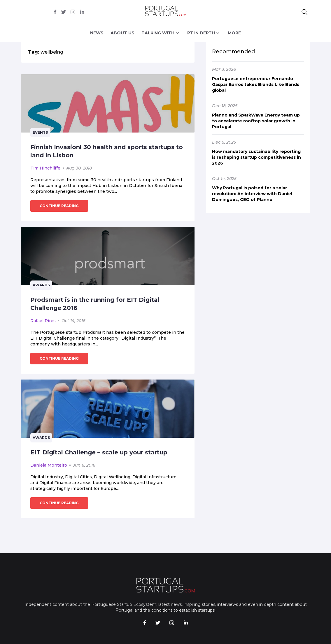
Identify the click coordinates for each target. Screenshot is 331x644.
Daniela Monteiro (49, 465)
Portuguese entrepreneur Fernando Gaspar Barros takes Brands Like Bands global (256, 84)
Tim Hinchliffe (45, 168)
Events (40, 132)
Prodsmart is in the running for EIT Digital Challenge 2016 (95, 304)
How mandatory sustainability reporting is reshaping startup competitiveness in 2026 (256, 157)
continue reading (59, 206)
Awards (41, 285)
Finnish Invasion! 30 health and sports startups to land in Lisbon (107, 151)
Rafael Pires (43, 321)
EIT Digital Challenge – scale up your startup (99, 452)
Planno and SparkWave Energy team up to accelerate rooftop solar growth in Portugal (256, 121)
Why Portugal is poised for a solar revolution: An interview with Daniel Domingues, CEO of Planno (252, 194)
